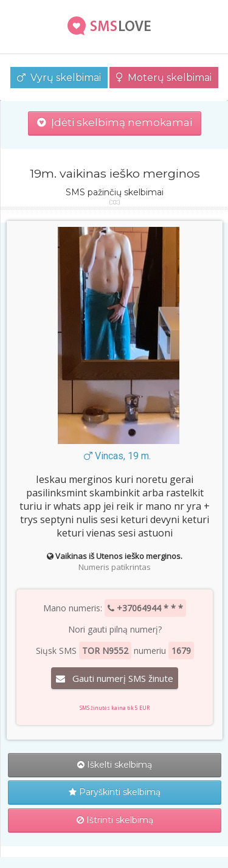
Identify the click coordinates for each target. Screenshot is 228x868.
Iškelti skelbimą (115, 765)
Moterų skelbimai (164, 78)
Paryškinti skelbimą (115, 792)
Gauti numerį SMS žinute (115, 678)
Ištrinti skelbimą (115, 820)
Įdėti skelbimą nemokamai (115, 122)
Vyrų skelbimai (59, 78)
